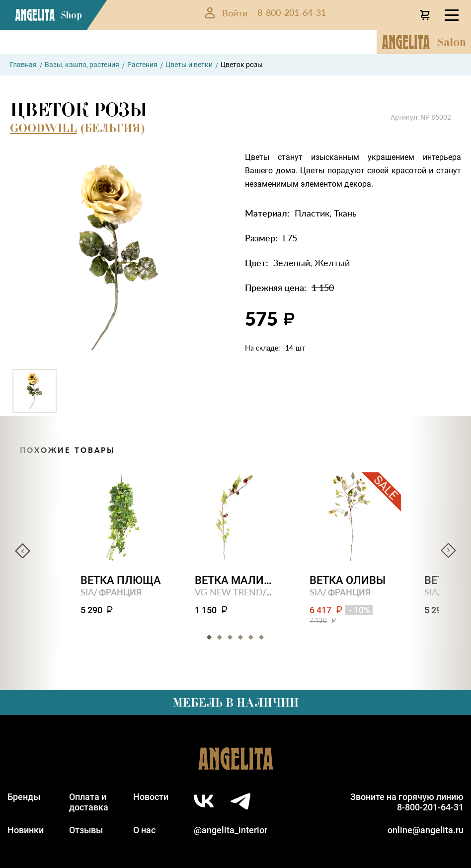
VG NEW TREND (229, 592)
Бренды (24, 797)
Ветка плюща (121, 580)
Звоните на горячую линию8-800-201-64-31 (407, 802)
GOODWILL (43, 128)
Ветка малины (236, 580)
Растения (142, 65)
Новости (151, 797)
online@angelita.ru (426, 830)
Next (449, 551)
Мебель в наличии (235, 702)
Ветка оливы (348, 580)
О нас (144, 830)
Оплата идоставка (89, 802)
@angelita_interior (231, 830)
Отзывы (86, 830)
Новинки (26, 830)
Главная (23, 65)
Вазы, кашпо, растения (82, 65)
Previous (22, 551)
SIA (87, 592)
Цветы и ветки (189, 65)
